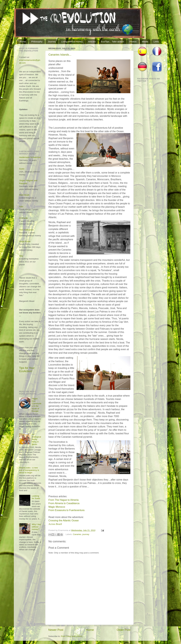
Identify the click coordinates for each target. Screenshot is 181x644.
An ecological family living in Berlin (36, 439)
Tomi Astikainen (26, 230)
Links (156, 42)
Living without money (72, 42)
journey (86, 534)
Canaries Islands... (60, 55)
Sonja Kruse (25, 241)
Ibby (21, 256)
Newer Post (56, 630)
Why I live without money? (36, 527)
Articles (92, 42)
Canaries (77, 534)
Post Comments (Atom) (72, 636)
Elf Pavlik (23, 218)
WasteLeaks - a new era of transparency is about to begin (29, 470)
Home (23, 42)
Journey (52, 42)
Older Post (124, 630)
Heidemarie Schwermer (30, 157)
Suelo (22, 169)
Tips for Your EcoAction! (27, 370)
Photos (133, 42)
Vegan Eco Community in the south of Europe (37, 405)
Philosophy (37, 42)
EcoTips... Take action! (113, 42)
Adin (21, 207)
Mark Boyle (24, 195)
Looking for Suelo (36, 497)
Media (145, 42)
